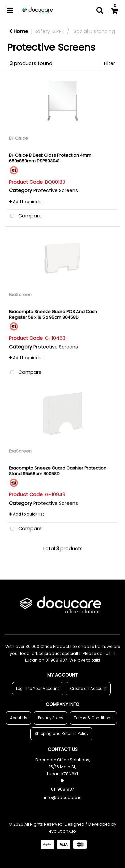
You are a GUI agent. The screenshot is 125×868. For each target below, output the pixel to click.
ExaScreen (20, 295)
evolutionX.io (62, 831)
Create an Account (88, 689)
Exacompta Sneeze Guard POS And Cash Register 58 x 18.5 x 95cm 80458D (53, 314)
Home (18, 31)
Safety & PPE (49, 31)
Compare (24, 216)
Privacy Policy (50, 718)
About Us (19, 718)
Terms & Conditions (93, 718)
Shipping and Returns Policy (61, 734)
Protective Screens (56, 190)
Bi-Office (18, 138)
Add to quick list (26, 202)
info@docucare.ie (63, 797)
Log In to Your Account (37, 689)
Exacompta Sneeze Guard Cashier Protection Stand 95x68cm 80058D (58, 471)
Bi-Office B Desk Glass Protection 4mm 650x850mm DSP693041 (50, 158)
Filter (109, 63)
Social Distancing (94, 31)
